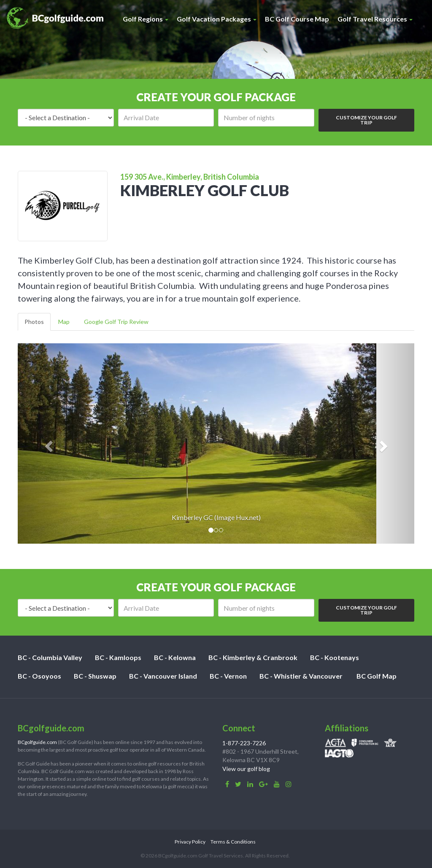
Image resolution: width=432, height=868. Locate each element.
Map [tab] (64, 322)
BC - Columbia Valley (50, 657)
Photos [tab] (34, 322)
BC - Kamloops (118, 657)
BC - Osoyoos (39, 676)
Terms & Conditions (233, 842)
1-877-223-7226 (244, 743)
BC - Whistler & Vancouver (301, 676)
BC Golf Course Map (297, 19)
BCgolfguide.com (37, 742)
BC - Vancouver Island (163, 676)
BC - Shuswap (95, 676)
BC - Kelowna (175, 657)
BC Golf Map (377, 676)
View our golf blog (246, 769)
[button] (47, 443)
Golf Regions (146, 19)
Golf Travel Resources (375, 19)
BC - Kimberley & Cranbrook (253, 657)
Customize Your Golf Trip (366, 120)
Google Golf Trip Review (116, 322)
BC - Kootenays (335, 657)
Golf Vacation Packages (217, 19)
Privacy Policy (190, 842)
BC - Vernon (228, 676)
